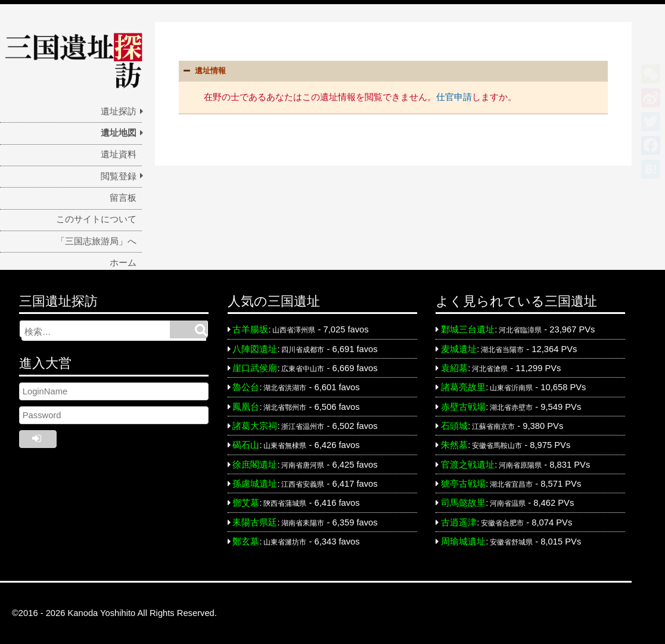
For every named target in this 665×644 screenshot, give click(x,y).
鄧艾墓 (246, 503)
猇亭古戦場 (463, 484)
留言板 (123, 198)
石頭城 (454, 426)
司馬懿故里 (463, 503)
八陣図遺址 (255, 349)
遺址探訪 (119, 111)
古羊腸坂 (250, 329)
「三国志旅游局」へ (96, 241)
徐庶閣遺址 (255, 465)
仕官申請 (454, 97)
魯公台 (246, 387)
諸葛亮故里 (463, 387)
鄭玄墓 (246, 542)
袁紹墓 (454, 368)
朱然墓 (454, 445)
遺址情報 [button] (203, 71)
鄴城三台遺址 (468, 329)
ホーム (123, 263)
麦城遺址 (459, 349)
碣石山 (246, 445)
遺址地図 (119, 133)
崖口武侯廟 (255, 368)
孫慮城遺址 (255, 484)
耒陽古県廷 (255, 522)
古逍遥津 (459, 522)
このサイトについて (96, 219)
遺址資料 (119, 154)
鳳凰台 (246, 407)
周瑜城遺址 (463, 542)
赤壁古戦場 (463, 407)
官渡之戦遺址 (468, 465)
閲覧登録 (119, 176)
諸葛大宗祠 (255, 426)
